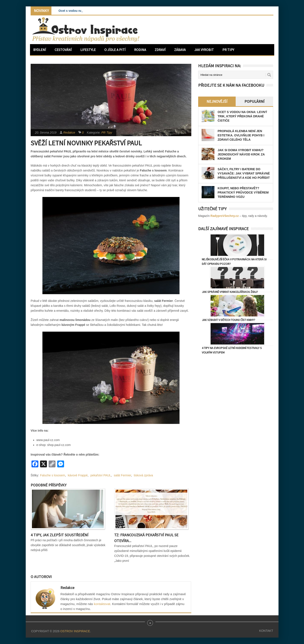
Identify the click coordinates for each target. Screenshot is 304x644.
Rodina (140, 50)
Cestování (63, 50)
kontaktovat (102, 604)
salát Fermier (122, 475)
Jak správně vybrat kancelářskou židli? (230, 292)
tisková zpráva (143, 475)
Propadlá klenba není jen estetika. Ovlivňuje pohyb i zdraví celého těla (241, 135)
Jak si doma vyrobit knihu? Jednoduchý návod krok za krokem (241, 154)
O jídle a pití (115, 50)
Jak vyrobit (204, 50)
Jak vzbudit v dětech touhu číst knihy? (228, 320)
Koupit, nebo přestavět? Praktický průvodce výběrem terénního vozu (243, 192)
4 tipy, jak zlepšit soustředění (59, 535)
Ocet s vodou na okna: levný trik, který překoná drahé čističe (242, 116)
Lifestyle (88, 50)
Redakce (69, 133)
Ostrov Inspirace (75, 631)
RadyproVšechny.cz (225, 216)
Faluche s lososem (53, 475)
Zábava (180, 50)
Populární (254, 101)
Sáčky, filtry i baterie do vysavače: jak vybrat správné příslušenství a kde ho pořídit (244, 173)
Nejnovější (217, 101)
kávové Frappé (78, 475)
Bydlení (40, 50)
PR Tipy (228, 50)
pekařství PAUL (101, 475)
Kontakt (266, 631)
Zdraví (160, 50)
